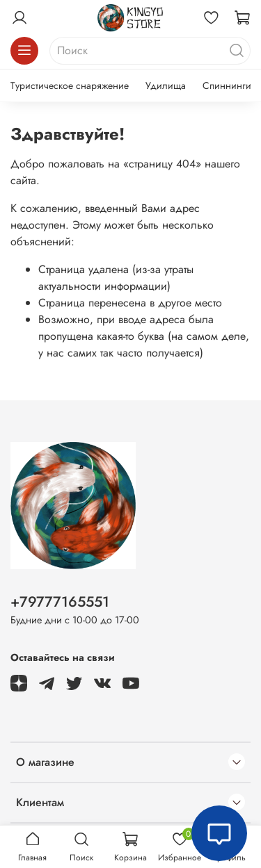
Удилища (166, 85)
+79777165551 (60, 602)
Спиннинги (227, 85)
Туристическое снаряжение (70, 85)
